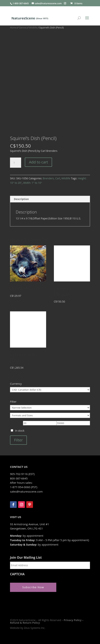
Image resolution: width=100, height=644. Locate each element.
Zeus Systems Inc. (35, 628)
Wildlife (33, 28)
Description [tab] (21, 199)
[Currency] (50, 390)
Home (13, 28)
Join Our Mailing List (26, 558)
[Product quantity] (16, 163)
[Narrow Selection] (50, 408)
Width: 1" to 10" (33, 183)
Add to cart (38, 162)
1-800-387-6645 (21, 3)
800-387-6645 (19, 478)
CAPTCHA (17, 574)
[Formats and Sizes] (50, 415)
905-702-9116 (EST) (22, 474)
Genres (23, 28)
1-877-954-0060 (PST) (24, 487)
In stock (20, 431)
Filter (18, 440)
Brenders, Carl (51, 178)
